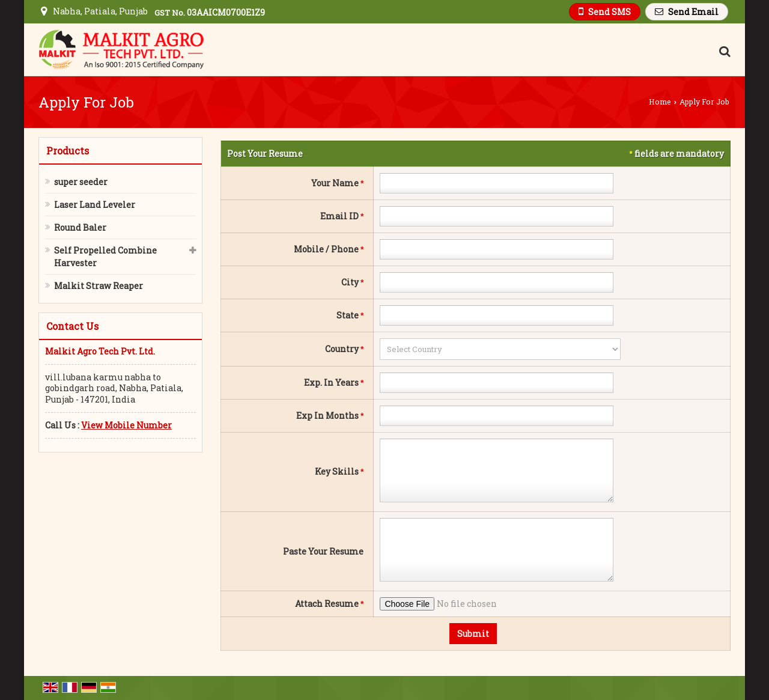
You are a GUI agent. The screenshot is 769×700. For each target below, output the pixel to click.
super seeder (81, 182)
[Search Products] (723, 51)
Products (68, 151)
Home (660, 102)
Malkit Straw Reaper (99, 286)
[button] (126, 425)
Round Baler (80, 227)
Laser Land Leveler (95, 205)
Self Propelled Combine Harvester (105, 257)
